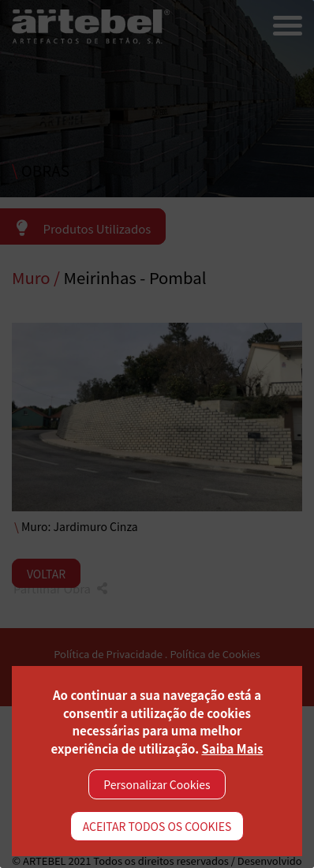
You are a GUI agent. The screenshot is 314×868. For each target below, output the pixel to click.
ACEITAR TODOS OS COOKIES (157, 826)
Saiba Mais (232, 748)
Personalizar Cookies (157, 784)
